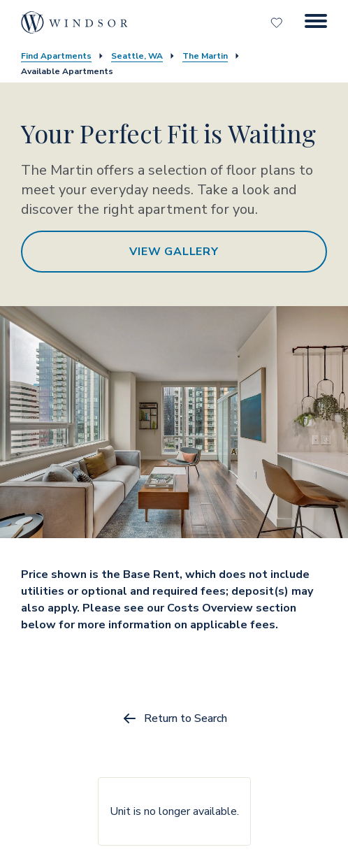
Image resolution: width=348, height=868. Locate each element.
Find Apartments (56, 56)
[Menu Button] (316, 22)
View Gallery (174, 252)
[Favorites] (278, 22)
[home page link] (74, 22)
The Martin (205, 56)
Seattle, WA (137, 56)
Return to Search (174, 718)
